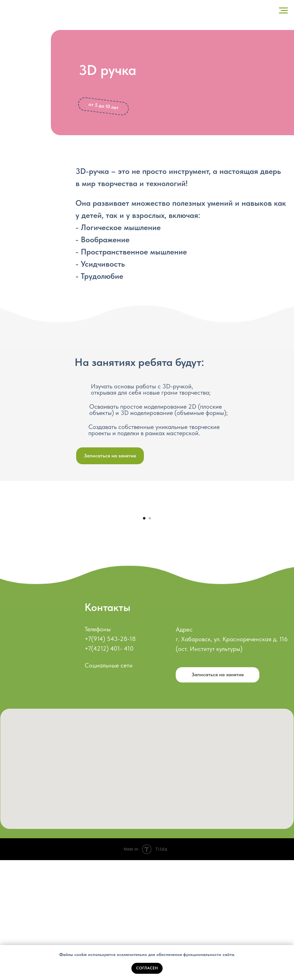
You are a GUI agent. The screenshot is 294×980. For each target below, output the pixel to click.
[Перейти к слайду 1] (144, 638)
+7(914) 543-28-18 (110, 759)
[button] (110, 456)
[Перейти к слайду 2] (150, 638)
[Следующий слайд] (282, 569)
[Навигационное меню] (283, 11)
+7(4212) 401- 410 (109, 768)
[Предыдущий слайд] (12, 569)
